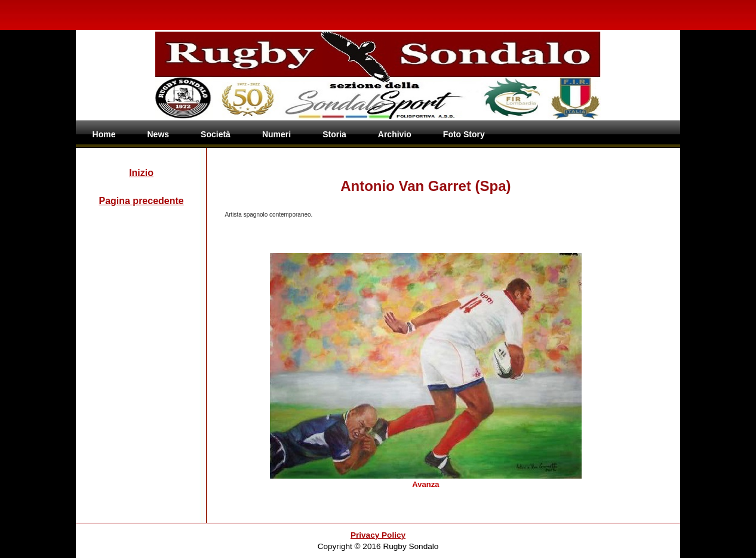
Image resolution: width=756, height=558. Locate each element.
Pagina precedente (141, 201)
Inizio (141, 173)
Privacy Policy (378, 535)
